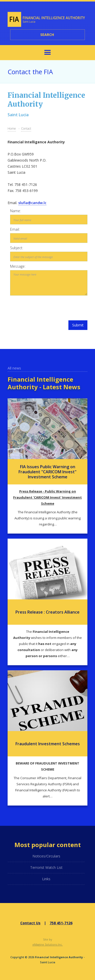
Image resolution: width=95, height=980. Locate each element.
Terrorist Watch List (46, 867)
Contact (26, 129)
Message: (18, 266)
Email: (15, 229)
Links (46, 879)
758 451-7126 (61, 923)
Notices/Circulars (46, 856)
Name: (15, 211)
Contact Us (30, 923)
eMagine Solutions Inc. (48, 944)
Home (12, 129)
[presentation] (49, 308)
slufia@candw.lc (32, 203)
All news (14, 368)
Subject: (17, 248)
